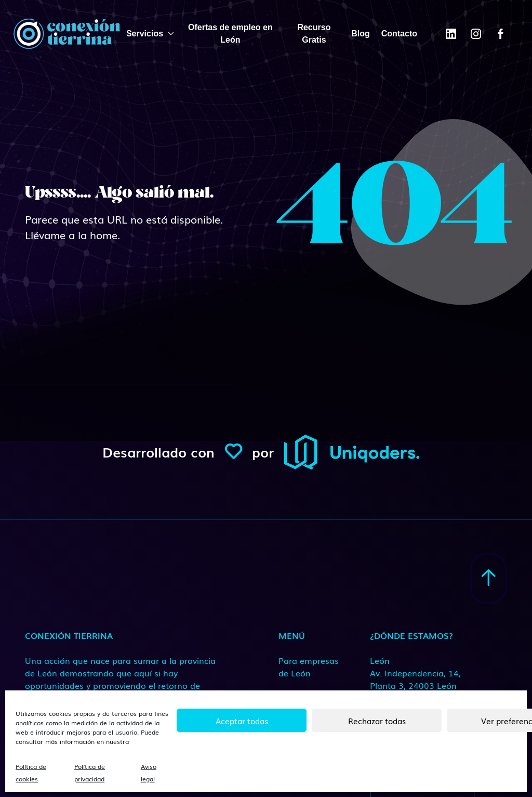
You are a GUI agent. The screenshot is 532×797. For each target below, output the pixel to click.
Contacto (399, 34)
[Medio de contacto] (427, 673)
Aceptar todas (242, 721)
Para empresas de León (309, 667)
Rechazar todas (377, 721)
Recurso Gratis (314, 34)
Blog (361, 34)
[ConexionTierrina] (66, 34)
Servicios (145, 34)
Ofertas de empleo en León (230, 34)
